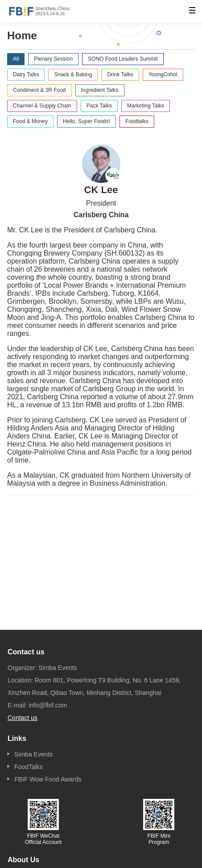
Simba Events (33, 754)
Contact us (23, 718)
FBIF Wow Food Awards (48, 779)
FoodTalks (29, 767)
